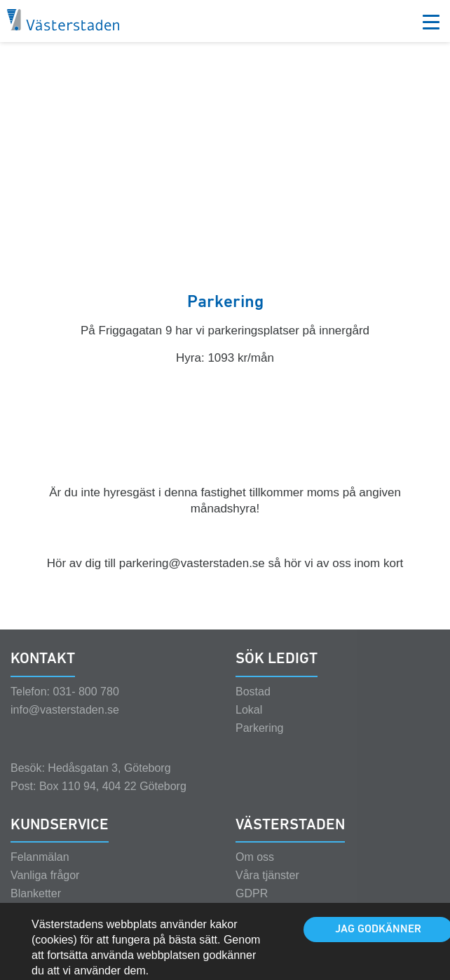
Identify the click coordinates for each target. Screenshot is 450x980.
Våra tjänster (267, 888)
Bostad (253, 704)
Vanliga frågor (45, 888)
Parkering (259, 741)
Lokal (249, 722)
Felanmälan (40, 870)
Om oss (255, 870)
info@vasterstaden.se (65, 722)
